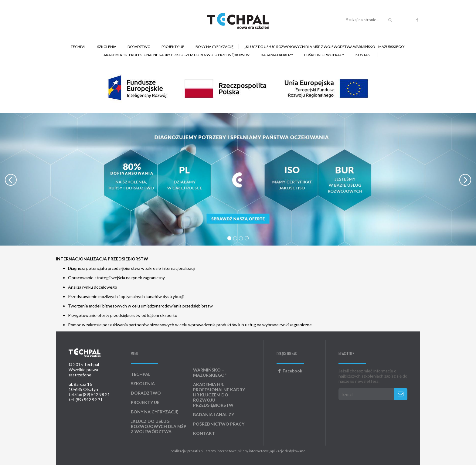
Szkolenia (107, 47)
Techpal (78, 47)
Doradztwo (139, 47)
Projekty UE (173, 47)
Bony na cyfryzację (214, 47)
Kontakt (364, 55)
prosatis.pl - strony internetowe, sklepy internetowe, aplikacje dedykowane (246, 451)
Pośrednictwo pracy (324, 55)
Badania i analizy (277, 55)
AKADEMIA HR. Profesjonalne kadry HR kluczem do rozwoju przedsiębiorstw (177, 55)
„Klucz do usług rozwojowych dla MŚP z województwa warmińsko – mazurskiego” (325, 47)
